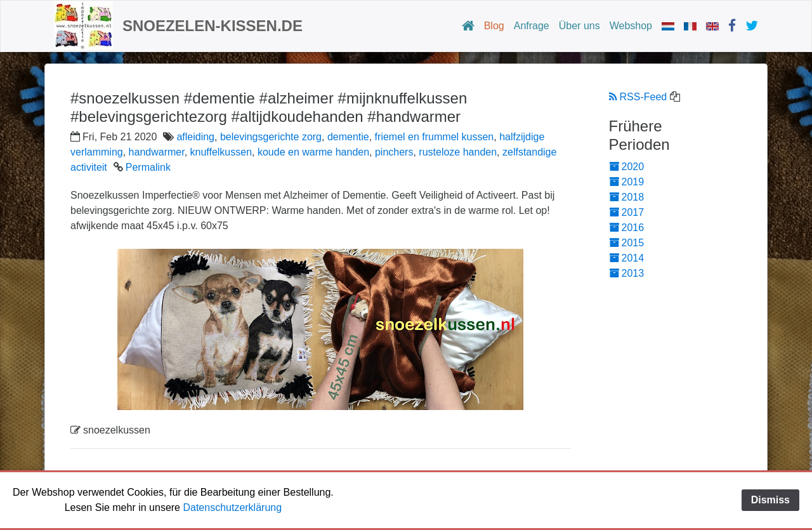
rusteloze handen (458, 152)
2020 (627, 167)
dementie (348, 137)
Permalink (148, 167)
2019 (627, 182)
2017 (627, 212)
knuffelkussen (221, 152)
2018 (627, 197)
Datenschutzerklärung (232, 507)
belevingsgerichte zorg (271, 137)
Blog (494, 26)
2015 (627, 243)
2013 (627, 273)
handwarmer (157, 152)
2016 (627, 228)
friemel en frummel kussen (435, 137)
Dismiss (770, 500)
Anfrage (532, 26)
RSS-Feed (638, 97)
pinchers (394, 152)
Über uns (580, 26)
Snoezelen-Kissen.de (213, 26)
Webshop (631, 26)
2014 (627, 258)
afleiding (195, 137)
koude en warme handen (313, 152)
